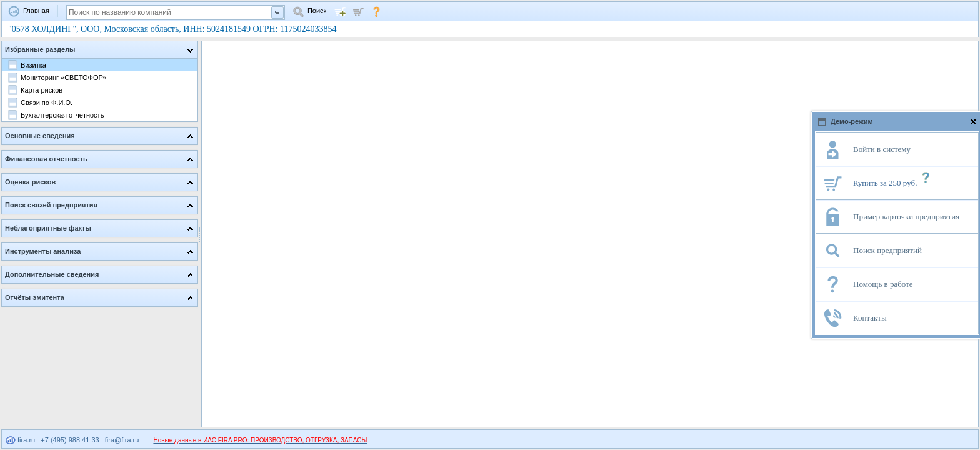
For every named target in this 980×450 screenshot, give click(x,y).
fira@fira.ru (122, 440)
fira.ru (20, 440)
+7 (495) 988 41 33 (70, 440)
